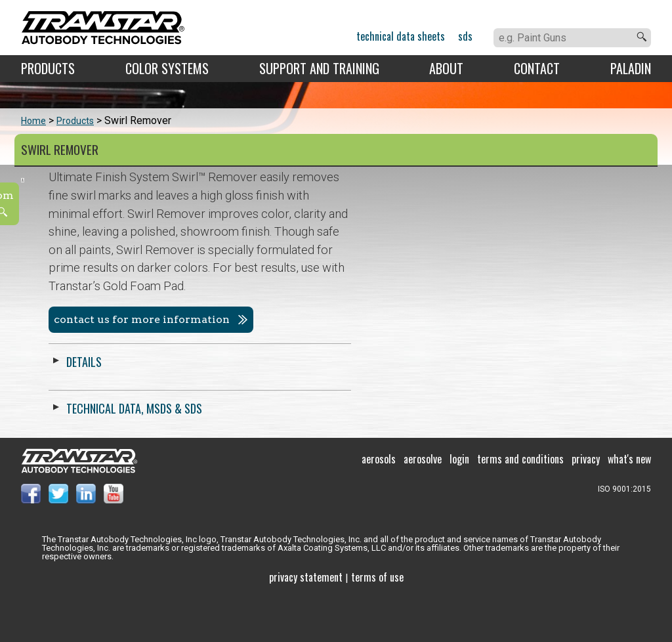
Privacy (586, 504)
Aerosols (379, 504)
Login (459, 504)
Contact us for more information (441, 319)
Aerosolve (423, 504)
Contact (537, 68)
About (446, 68)
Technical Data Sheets (401, 36)
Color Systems (167, 68)
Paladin (631, 68)
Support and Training (319, 68)
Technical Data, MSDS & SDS (433, 408)
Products (48, 68)
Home (33, 121)
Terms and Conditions (520, 504)
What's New (629, 504)
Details (383, 362)
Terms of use (377, 622)
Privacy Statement (306, 622)
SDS (465, 36)
